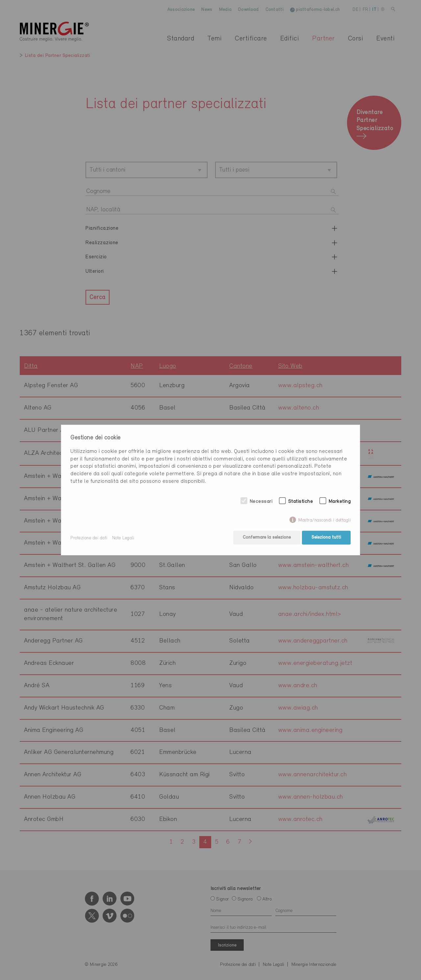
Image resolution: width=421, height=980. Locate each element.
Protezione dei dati (89, 538)
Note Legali (123, 538)
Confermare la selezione (266, 538)
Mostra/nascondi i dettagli (324, 521)
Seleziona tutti (326, 538)
